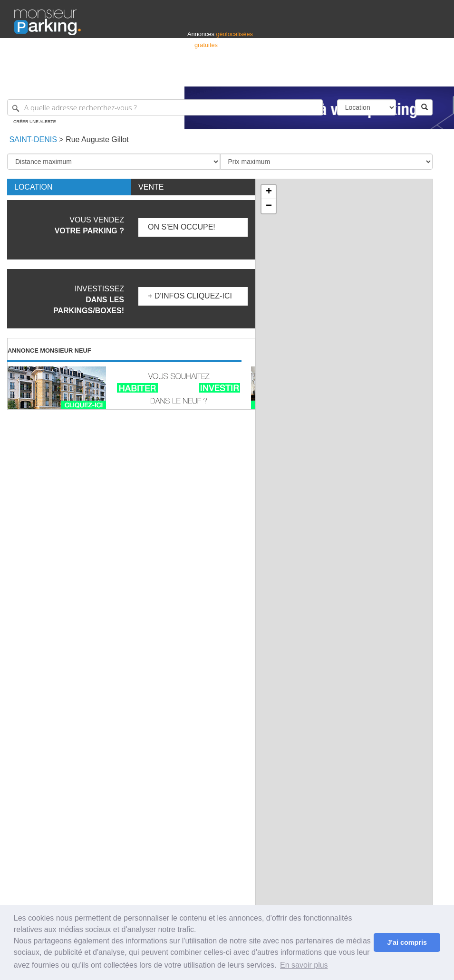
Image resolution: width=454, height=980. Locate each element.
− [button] (269, 206)
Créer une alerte (35, 122)
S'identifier (322, 75)
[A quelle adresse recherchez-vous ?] (165, 107)
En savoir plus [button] (304, 965)
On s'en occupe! (182, 227)
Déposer (352, 75)
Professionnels (283, 75)
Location (34, 187)
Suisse (431, 75)
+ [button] (269, 192)
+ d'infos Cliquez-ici (190, 296)
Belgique (405, 75)
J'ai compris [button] (407, 942)
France (378, 75)
